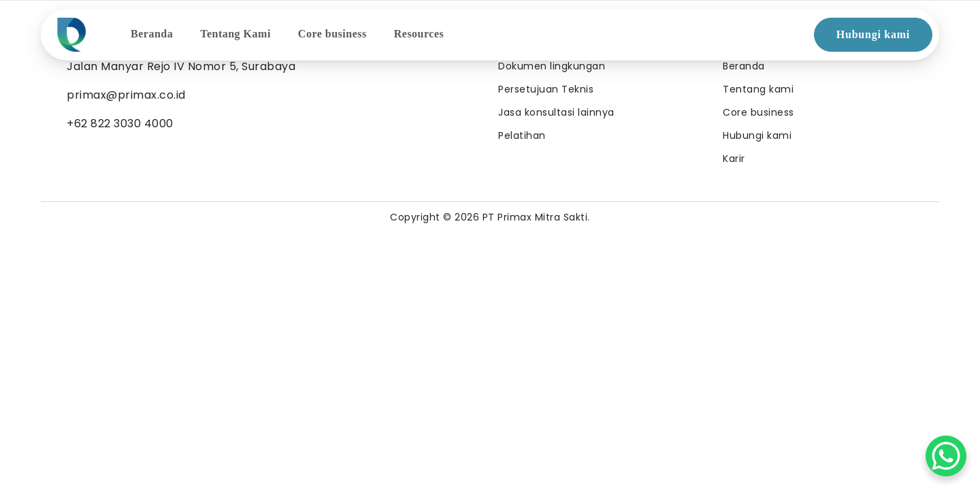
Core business (332, 34)
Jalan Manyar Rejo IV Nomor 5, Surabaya (181, 66)
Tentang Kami (235, 34)
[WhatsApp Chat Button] (946, 456)
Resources (419, 34)
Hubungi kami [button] (873, 34)
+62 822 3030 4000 (120, 124)
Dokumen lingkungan (552, 66)
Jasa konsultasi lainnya (556, 112)
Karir (734, 159)
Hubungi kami (757, 135)
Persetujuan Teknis (546, 89)
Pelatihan (522, 135)
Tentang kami (758, 89)
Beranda (152, 34)
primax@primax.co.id (126, 95)
